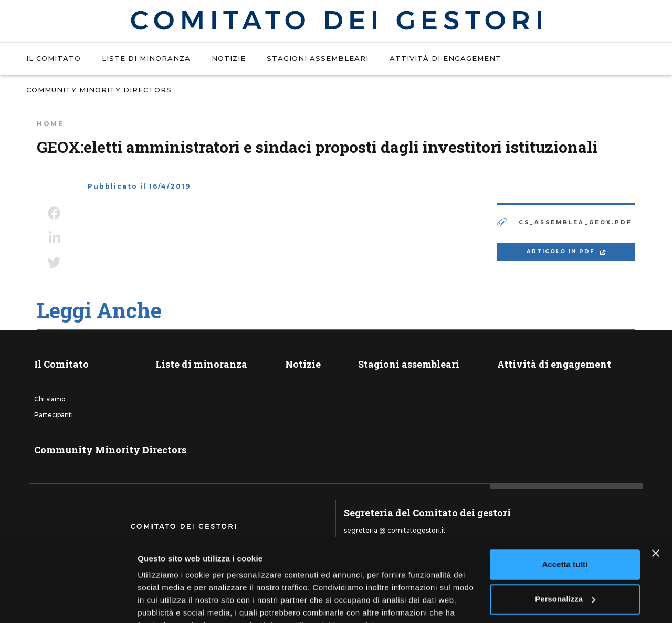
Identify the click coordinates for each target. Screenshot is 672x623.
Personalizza (565, 547)
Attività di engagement (445, 58)
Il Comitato (54, 58)
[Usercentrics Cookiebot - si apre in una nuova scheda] (68, 603)
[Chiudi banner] (656, 501)
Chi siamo (50, 399)
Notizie (229, 58)
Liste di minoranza (146, 58)
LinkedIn (54, 238)
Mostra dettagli (166, 602)
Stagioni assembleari (318, 58)
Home (50, 124)
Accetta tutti (565, 512)
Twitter (54, 263)
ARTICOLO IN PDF (562, 251)
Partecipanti (54, 415)
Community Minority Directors (99, 90)
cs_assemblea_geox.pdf (575, 222)
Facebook (54, 213)
